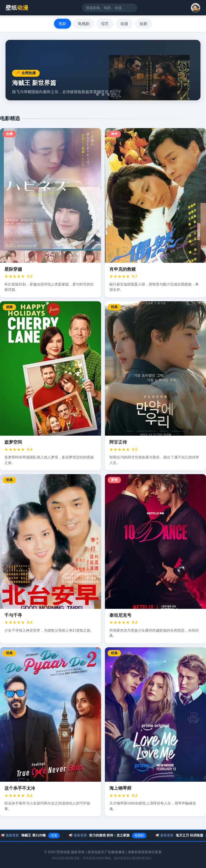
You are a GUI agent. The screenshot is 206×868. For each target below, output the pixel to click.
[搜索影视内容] (110, 8)
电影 (63, 24)
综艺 (105, 24)
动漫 (124, 24)
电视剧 (84, 24)
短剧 (143, 24)
